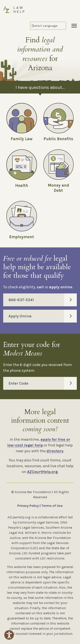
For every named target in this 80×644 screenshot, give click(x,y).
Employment (22, 237)
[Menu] (74, 26)
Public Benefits (58, 139)
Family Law (22, 139)
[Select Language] (48, 26)
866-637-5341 (43, 300)
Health (22, 186)
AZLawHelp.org (19, 517)
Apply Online (43, 316)
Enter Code (43, 383)
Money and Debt (58, 188)
